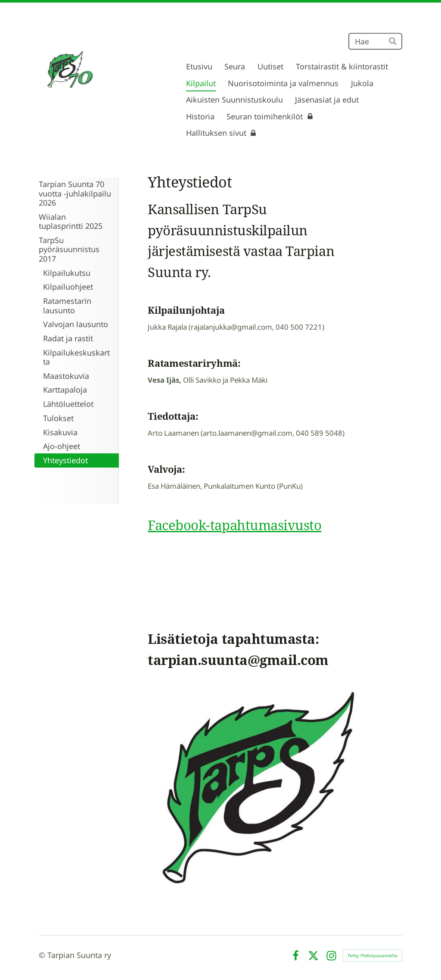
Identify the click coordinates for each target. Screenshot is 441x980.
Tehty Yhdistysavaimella (373, 955)
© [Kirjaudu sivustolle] (43, 955)
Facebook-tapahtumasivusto (234, 525)
